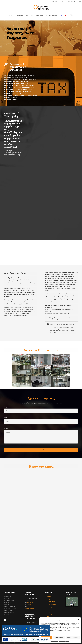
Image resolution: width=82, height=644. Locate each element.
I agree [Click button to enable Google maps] (72, 605)
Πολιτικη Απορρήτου (64, 641)
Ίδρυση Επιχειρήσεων (53, 613)
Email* (41, 420)
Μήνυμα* (41, 436)
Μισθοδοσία (53, 610)
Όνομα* (41, 410)
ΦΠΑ (50, 607)
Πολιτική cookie (55, 641)
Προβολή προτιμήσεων (73, 638)
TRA (32, 16)
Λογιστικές (52, 601)
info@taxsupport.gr (59, 2)
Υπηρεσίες (50, 599)
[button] (79, 620)
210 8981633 (72, 2)
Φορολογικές (53, 604)
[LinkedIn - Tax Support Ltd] (6, 620)
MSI (27, 16)
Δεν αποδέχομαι (59, 638)
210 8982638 (30, 604)
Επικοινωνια (40, 16)
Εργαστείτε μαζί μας (52, 16)
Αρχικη (12, 16)
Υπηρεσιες (20, 16)
